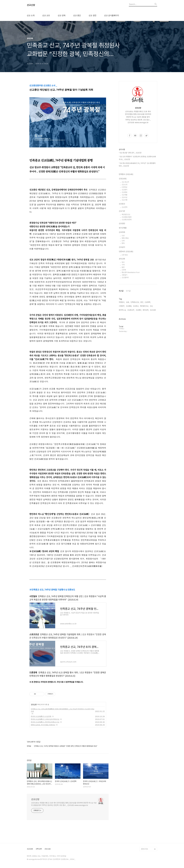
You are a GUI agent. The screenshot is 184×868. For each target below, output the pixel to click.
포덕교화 (34, 704)
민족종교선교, (135, 302)
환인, (142, 302)
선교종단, (139, 310)
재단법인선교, (144, 306)
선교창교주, (131, 310)
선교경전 (122, 223)
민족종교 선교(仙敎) (126, 174)
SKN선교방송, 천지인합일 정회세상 (43, 725)
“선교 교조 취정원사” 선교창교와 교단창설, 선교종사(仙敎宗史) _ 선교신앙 (137, 158)
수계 (123, 265)
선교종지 (124, 190)
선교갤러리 (125, 278)
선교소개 (124, 185)
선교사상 (124, 197)
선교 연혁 (62, 16)
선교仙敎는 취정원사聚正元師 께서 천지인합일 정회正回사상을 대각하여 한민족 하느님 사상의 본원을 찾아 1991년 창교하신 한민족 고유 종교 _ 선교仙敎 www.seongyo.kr (64, 804)
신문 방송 (125, 255)
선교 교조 (46, 16)
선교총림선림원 (127, 217)
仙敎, (128, 302)
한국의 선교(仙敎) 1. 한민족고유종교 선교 (45, 722)
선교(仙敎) (123, 179)
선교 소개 (31, 16)
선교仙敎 (30, 849)
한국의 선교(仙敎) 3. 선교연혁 (41, 716)
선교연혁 (124, 207)
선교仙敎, (153, 310)
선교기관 (122, 211)
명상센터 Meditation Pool (131, 272)
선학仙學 (39, 849)
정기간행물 (123, 228)
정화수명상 (125, 238)
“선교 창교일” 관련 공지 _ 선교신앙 (130, 153)
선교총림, (129, 306)
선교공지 (122, 247)
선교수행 (124, 200)
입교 (123, 262)
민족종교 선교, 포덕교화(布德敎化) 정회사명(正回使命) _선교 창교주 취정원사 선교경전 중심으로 (63, 710)
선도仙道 (48, 849)
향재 (123, 243)
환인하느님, (123, 310)
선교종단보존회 (127, 220)
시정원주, (122, 306)
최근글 (121, 291)
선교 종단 (77, 16)
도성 (123, 236)
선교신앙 (31, 5)
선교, (151, 306)
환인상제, (146, 310)
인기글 (128, 291)
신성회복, (148, 302)
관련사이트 (144, 849)
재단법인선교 (126, 214)
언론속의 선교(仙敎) (126, 251)
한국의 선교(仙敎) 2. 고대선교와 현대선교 (45, 719)
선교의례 (122, 232)
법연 (123, 267)
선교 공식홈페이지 (112, 16)
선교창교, (136, 306)
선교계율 (124, 195)
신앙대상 (124, 187)
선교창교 (122, 204)
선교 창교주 (125, 182)
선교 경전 (93, 16)
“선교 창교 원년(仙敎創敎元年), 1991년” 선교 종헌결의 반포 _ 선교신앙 (137, 165)
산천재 (124, 270)
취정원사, (122, 302)
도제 (123, 241)
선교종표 (124, 192)
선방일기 (124, 275)
